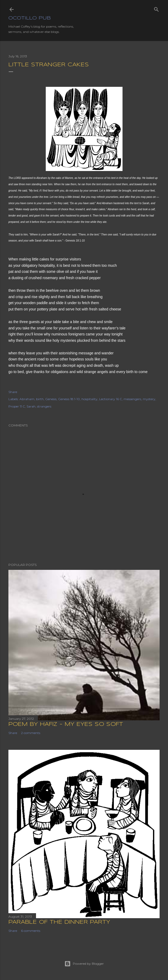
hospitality (90, 399)
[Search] (156, 8)
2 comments (31, 733)
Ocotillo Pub (30, 18)
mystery (149, 399)
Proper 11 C (17, 406)
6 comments (31, 931)
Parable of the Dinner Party (59, 922)
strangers (44, 406)
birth (40, 399)
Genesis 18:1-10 (69, 399)
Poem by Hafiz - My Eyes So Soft (66, 724)
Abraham (27, 399)
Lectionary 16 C (111, 399)
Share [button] (13, 392)
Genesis (51, 399)
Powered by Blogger (84, 964)
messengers (132, 399)
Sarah (31, 406)
